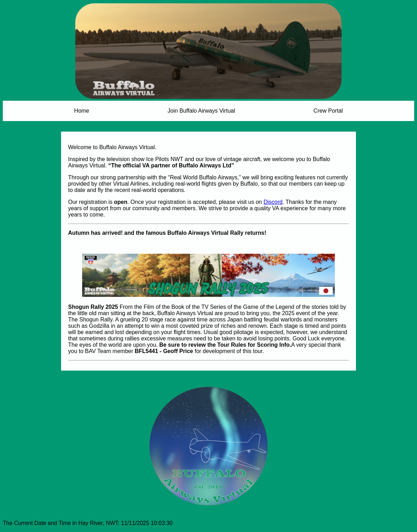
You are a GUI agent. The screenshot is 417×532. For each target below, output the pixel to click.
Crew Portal (328, 111)
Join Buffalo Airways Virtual (201, 111)
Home (82, 111)
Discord (273, 202)
